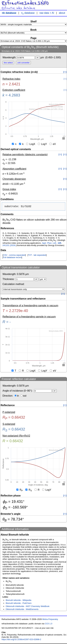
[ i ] (65, 72)
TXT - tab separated (37, 256)
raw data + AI (47, 13)
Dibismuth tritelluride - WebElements (22, 610)
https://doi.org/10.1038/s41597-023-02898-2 (21, 640)
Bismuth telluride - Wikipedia (19, 601)
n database (28, 13)
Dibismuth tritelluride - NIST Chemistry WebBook (28, 607)
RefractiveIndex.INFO (25, 3)
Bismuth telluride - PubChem (19, 604)
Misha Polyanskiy (50, 620)
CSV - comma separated (14, 256)
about (62, 13)
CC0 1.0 (49, 624)
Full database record (12, 258)
